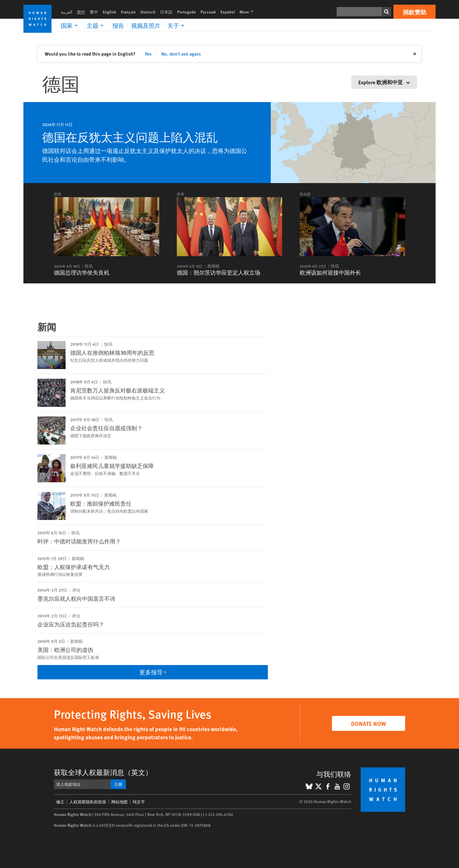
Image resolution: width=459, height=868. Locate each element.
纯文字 (139, 802)
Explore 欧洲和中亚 (384, 82)
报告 (118, 25)
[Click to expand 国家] (70, 25)
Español (228, 12)
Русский (208, 12)
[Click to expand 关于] (177, 25)
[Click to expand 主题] (96, 25)
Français (128, 12)
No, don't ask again (181, 54)
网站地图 (119, 802)
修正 (60, 802)
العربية (67, 12)
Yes (148, 54)
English (109, 12)
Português (186, 12)
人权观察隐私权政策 (88, 802)
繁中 (94, 12)
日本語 (166, 12)
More (248, 12)
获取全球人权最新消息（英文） (103, 772)
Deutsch (148, 12)
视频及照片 (146, 25)
